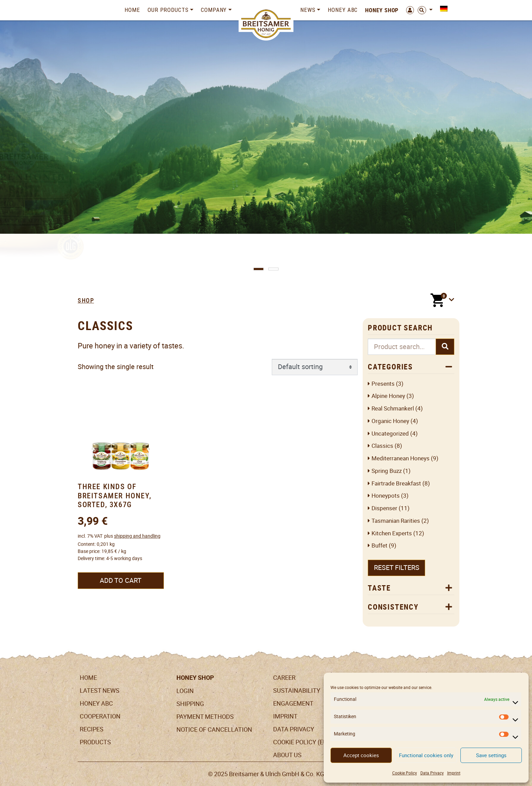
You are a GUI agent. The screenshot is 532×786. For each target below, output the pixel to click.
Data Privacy (432, 773)
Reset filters (397, 568)
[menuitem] (442, 9)
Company (214, 10)
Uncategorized (390, 434)
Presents (383, 384)
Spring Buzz (387, 471)
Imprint (454, 773)
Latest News (100, 691)
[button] (259, 269)
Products (95, 742)
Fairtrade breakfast (396, 484)
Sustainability (297, 691)
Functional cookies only (426, 755)
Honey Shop (382, 10)
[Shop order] (315, 367)
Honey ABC (343, 10)
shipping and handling (137, 536)
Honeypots (386, 496)
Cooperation (100, 716)
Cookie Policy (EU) (301, 742)
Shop (86, 300)
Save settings (491, 755)
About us (287, 755)
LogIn (185, 691)
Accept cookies (361, 755)
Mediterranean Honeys (401, 458)
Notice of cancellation (214, 730)
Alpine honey (388, 396)
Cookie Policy (405, 773)
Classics (382, 446)
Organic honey (390, 421)
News (308, 10)
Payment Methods (205, 717)
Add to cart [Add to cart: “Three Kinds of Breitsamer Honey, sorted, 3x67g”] (121, 580)
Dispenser (384, 508)
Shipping (190, 704)
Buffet (379, 546)
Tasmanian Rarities (396, 521)
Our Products (168, 10)
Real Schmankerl (393, 409)
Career (284, 678)
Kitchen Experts (392, 533)
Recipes (92, 729)
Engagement (293, 703)
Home (132, 10)
